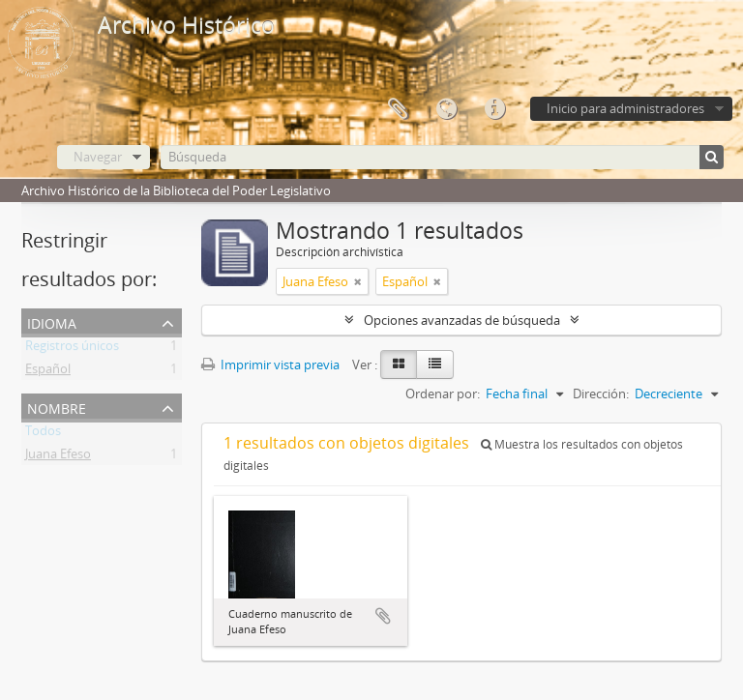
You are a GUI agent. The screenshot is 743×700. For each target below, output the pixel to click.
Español (48, 372)
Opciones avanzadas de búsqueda (462, 320)
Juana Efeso (58, 457)
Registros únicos (72, 349)
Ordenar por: (443, 394)
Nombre (57, 407)
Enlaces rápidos (494, 109)
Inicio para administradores (625, 108)
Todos (43, 434)
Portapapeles (398, 109)
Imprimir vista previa (270, 365)
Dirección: (601, 394)
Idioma (446, 109)
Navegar (98, 157)
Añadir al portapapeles (383, 616)
